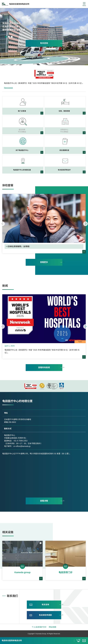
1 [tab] (6, 37)
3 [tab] (12, 37)
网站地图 (52, 627)
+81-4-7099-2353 (20, 441)
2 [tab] (9, 37)
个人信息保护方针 (39, 627)
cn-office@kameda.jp (22, 446)
